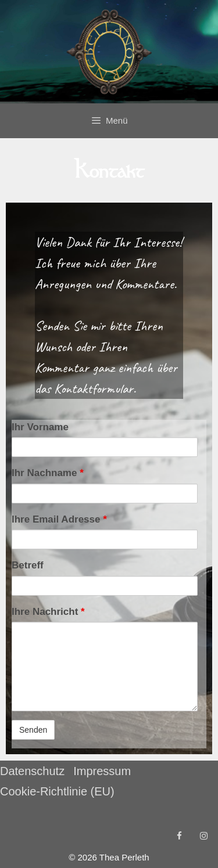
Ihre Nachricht (48, 612)
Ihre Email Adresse (59, 519)
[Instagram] (203, 836)
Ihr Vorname (40, 427)
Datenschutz (32, 771)
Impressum (102, 771)
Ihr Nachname (48, 473)
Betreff (28, 565)
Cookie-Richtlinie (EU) (57, 791)
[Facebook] (179, 836)
